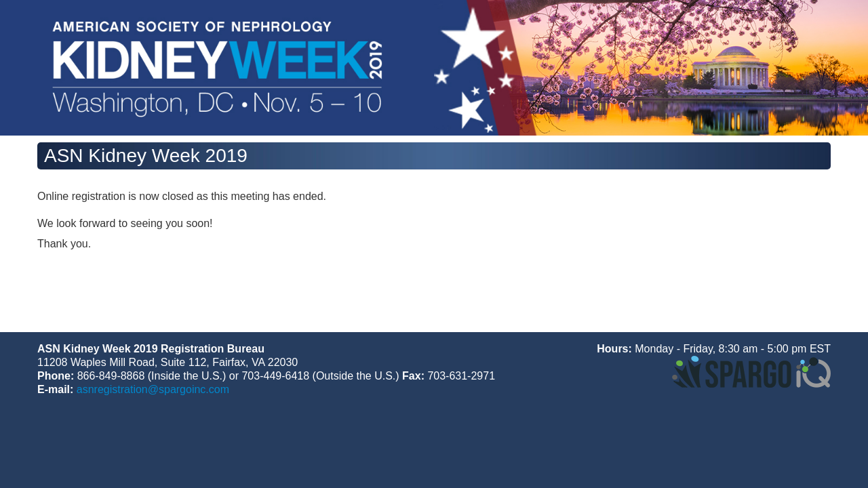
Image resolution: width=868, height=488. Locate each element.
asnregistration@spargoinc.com (153, 389)
